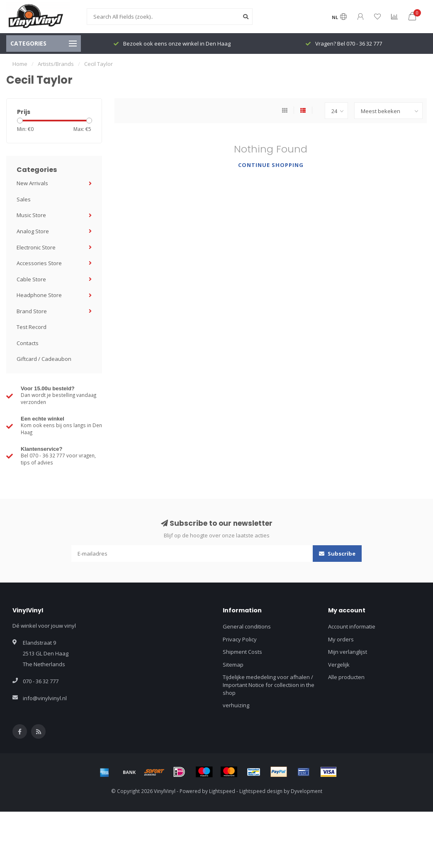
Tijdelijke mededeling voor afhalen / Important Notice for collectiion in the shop (269, 685)
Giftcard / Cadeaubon (44, 359)
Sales (24, 199)
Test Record (32, 327)
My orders (341, 639)
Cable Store (31, 279)
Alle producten (346, 677)
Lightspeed (222, 791)
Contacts (28, 343)
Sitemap (233, 665)
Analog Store (33, 231)
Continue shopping (271, 165)
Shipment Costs (242, 652)
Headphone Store (39, 295)
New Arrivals (32, 183)
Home (20, 64)
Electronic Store (36, 247)
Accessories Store (39, 263)
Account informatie (352, 626)
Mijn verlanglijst (348, 652)
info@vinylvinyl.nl (45, 698)
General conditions (247, 626)
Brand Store (32, 311)
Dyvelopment (307, 791)
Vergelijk (339, 665)
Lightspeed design (261, 791)
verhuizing (236, 705)
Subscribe (337, 554)
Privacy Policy (240, 639)
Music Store (31, 215)
